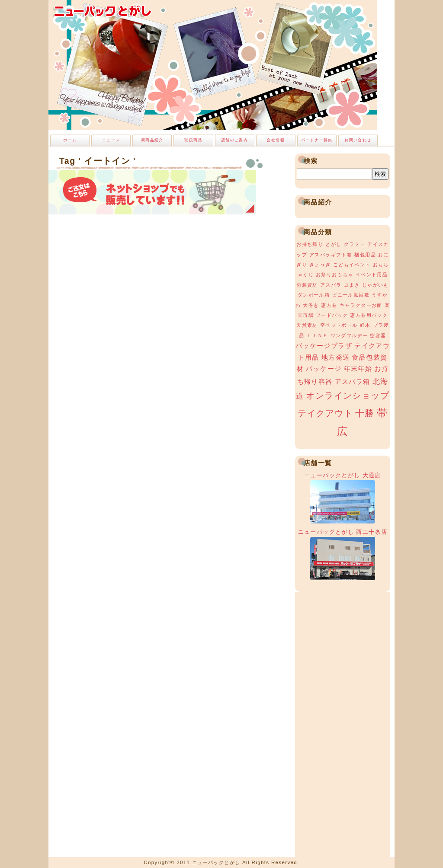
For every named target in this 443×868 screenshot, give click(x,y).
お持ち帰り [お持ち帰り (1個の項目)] (310, 244)
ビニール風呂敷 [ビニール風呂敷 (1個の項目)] (351, 295)
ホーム (70, 140)
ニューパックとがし (103, 11)
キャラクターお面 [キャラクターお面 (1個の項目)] (361, 305)
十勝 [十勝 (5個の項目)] (365, 413)
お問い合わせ (358, 140)
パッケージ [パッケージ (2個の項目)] (324, 369)
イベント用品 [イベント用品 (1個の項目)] (372, 274)
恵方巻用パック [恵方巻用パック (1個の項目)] (369, 315)
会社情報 (276, 140)
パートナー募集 (317, 140)
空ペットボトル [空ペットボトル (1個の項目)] (339, 325)
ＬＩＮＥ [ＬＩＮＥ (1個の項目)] (318, 335)
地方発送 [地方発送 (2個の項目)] (336, 357)
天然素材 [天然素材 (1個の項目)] (307, 325)
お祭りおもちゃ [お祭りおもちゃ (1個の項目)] (335, 274)
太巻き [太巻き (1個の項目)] (311, 305)
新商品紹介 (152, 140)
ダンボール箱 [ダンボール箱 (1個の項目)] (314, 295)
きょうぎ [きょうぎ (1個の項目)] (320, 265)
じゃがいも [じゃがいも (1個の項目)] (376, 285)
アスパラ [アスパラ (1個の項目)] (331, 285)
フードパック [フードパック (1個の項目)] (332, 315)
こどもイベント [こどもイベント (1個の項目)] (352, 265)
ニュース (111, 140)
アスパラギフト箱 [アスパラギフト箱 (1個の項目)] (331, 255)
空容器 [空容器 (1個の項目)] (378, 335)
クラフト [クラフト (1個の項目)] (355, 244)
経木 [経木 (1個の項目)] (365, 325)
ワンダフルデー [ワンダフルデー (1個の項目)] (349, 335)
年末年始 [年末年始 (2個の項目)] (358, 369)
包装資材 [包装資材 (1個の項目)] (307, 285)
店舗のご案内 (234, 140)
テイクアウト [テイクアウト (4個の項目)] (325, 413)
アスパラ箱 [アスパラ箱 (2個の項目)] (353, 382)
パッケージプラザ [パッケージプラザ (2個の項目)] (324, 346)
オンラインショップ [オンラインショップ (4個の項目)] (348, 396)
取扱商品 (193, 140)
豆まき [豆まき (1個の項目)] (352, 285)
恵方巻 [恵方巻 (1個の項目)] (329, 305)
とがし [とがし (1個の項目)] (333, 244)
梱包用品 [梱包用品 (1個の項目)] (365, 255)
